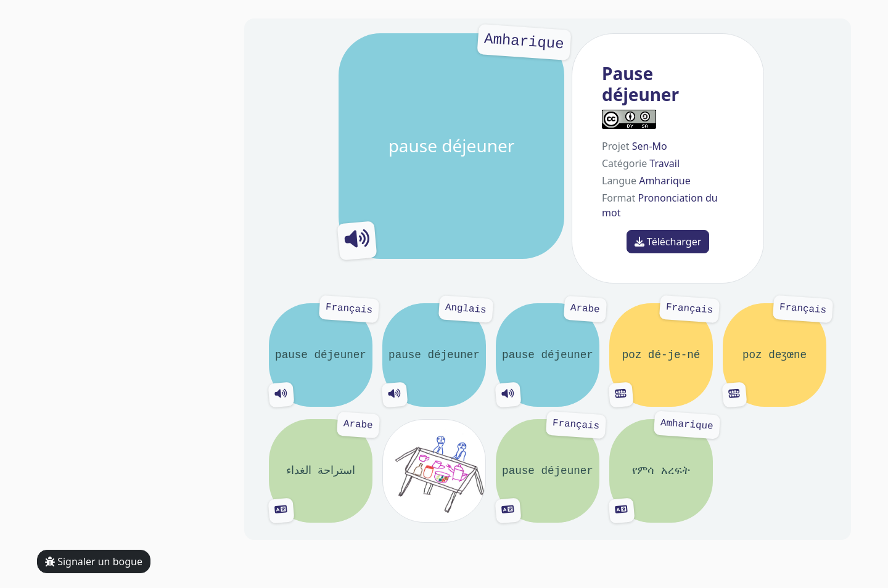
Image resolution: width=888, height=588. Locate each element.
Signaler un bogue (94, 561)
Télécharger (668, 242)
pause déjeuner (451, 146)
